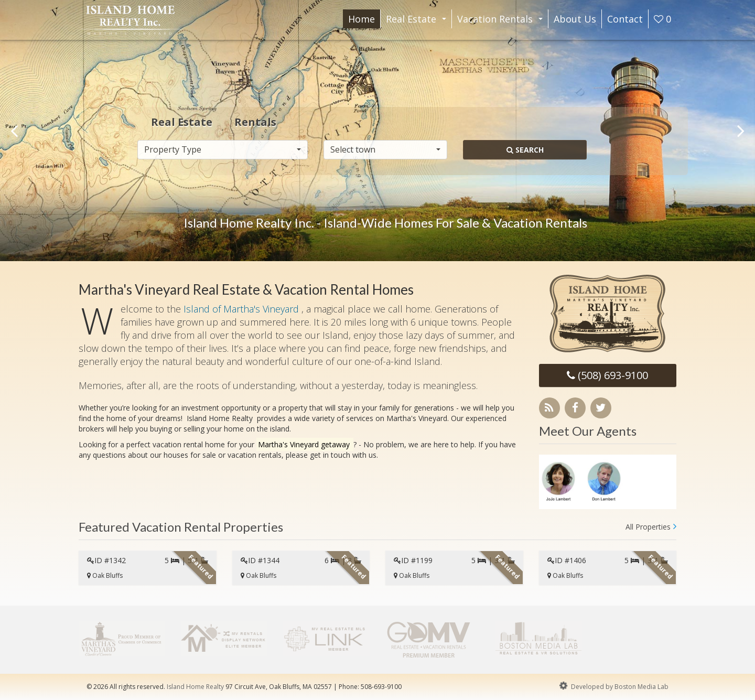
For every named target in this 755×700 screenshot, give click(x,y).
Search (525, 149)
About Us (575, 19)
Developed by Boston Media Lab (613, 686)
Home (362, 19)
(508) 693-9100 (607, 375)
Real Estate (418, 20)
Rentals (255, 121)
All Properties (648, 527)
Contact (625, 19)
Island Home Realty (195, 687)
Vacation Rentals (502, 20)
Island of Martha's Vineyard (242, 309)
